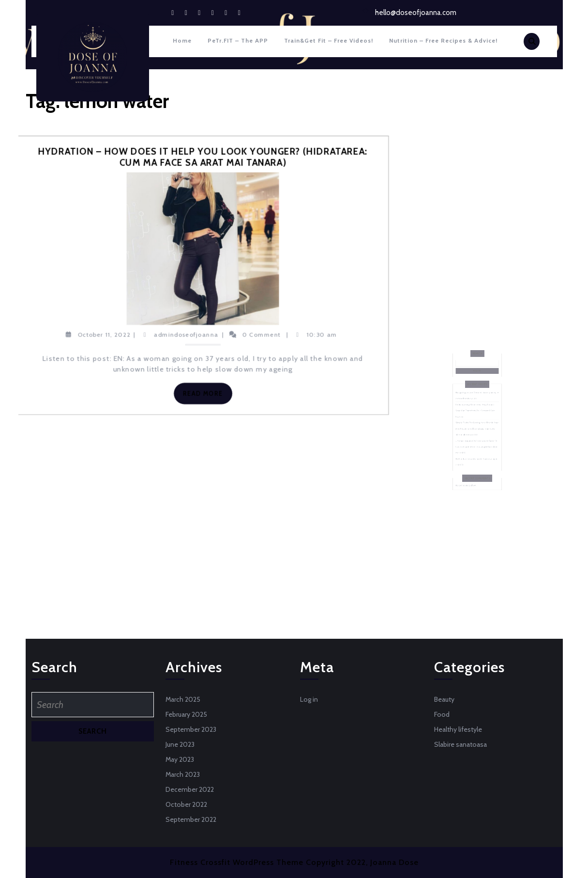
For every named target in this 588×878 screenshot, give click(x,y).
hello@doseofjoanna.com (416, 13)
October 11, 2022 (104, 334)
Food (442, 714)
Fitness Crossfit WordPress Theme (237, 862)
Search (477, 382)
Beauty (444, 699)
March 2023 (183, 774)
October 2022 (186, 804)
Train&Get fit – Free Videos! (329, 40)
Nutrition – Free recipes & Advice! (443, 40)
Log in (309, 699)
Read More (207, 396)
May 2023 (180, 759)
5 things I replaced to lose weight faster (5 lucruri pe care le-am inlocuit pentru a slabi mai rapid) (476, 437)
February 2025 (186, 714)
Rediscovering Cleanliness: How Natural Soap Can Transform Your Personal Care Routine (476, 416)
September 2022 (191, 819)
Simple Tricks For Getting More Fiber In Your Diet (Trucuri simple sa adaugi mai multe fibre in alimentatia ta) (477, 426)
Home (182, 40)
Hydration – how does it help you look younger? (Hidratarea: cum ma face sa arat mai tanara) (203, 157)
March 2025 (183, 699)
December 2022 (190, 789)
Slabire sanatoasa (460, 744)
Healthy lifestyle (458, 729)
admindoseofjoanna (186, 334)
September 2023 (191, 729)
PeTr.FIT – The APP (238, 40)
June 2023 (180, 744)
